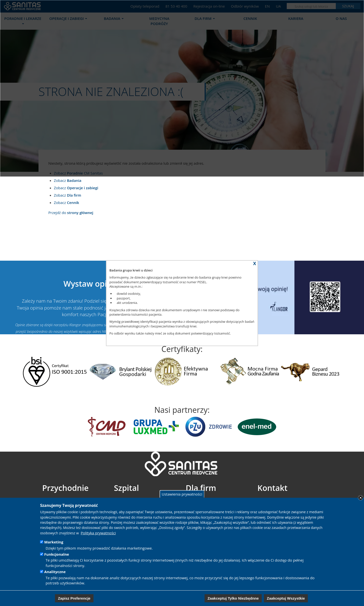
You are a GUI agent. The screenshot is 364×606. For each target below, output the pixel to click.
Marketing (54, 542)
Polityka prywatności (98, 533)
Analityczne (55, 572)
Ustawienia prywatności (182, 494)
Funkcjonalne (57, 554)
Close (361, 498)
